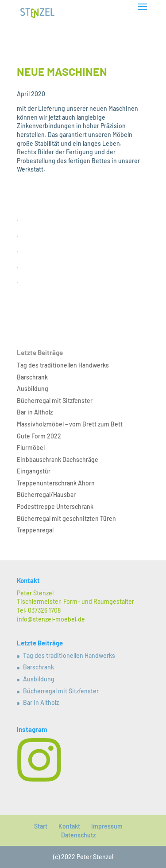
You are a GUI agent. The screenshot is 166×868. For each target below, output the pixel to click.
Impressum (107, 826)
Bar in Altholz (35, 412)
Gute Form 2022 (39, 436)
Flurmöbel (31, 448)
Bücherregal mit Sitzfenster (55, 401)
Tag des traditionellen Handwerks (63, 365)
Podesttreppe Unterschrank (55, 506)
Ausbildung (33, 389)
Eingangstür (34, 471)
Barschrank (32, 377)
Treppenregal (35, 530)
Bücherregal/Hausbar (46, 495)
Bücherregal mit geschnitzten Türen (66, 518)
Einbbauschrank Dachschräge (58, 459)
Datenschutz (78, 835)
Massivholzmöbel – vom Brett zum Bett (70, 424)
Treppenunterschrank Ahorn (56, 483)
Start (41, 826)
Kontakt (69, 826)
